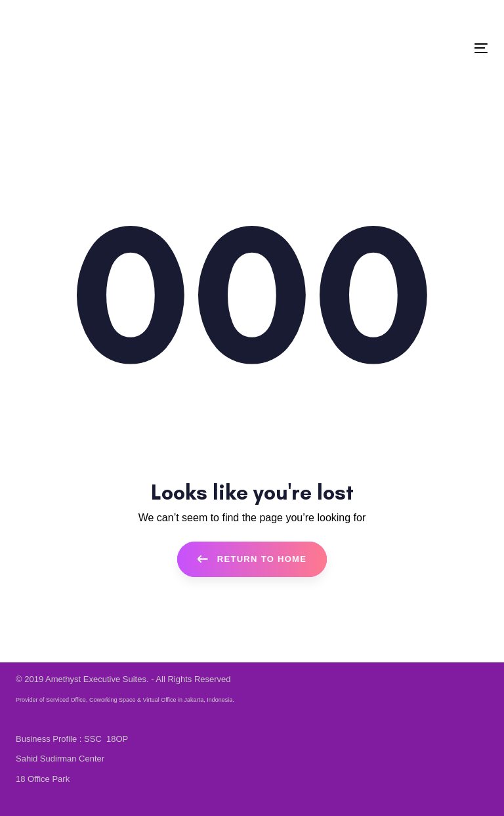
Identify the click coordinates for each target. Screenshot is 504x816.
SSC (94, 739)
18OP (117, 739)
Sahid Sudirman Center (60, 759)
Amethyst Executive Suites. (97, 679)
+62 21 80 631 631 (60, 17)
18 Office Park (43, 779)
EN (126, 17)
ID (108, 17)
